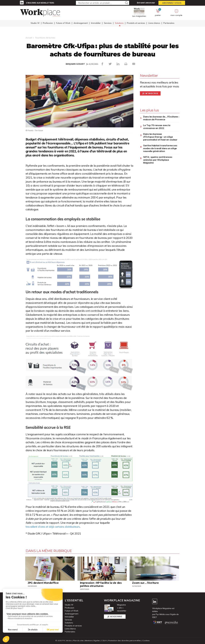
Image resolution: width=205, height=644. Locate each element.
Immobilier (96, 23)
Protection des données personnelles (125, 641)
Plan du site (77, 641)
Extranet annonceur (146, 3)
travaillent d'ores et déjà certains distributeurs (55, 527)
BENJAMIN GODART (75, 64)
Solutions (119, 23)
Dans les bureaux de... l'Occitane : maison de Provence (161, 118)
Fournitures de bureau (45, 38)
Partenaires (169, 23)
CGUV (104, 641)
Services (108, 23)
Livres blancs (154, 23)
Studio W (35, 23)
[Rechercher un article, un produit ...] (102, 3)
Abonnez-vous (172, 3)
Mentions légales (92, 641)
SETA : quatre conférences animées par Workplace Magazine (158, 160)
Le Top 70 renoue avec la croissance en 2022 (157, 127)
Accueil (29, 38)
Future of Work (63, 23)
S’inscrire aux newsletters (40, 3)
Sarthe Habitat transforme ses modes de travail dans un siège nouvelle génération (160, 148)
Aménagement (81, 23)
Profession (48, 23)
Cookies (147, 641)
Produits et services (136, 23)
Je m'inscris (150, 93)
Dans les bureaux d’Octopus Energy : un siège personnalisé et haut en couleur (160, 137)
